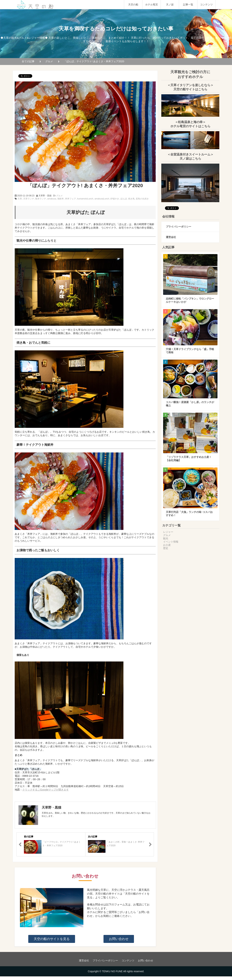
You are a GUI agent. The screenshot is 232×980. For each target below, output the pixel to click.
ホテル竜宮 (152, 5)
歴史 (166, 545)
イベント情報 (171, 538)
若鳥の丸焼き (142, 199)
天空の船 (133, 5)
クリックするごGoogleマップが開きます (45, 790)
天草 (20, 199)
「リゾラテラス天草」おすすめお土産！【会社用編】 (189, 455)
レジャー (168, 528)
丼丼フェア (71, 199)
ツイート (23, 74)
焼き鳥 (131, 199)
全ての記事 (28, 61)
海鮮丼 (61, 199)
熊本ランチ (41, 199)
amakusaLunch (102, 199)
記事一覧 (188, 5)
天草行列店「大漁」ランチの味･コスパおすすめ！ (189, 510)
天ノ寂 (170, 5)
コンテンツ (206, 5)
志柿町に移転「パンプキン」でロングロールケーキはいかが (190, 297)
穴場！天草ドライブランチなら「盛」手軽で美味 (190, 347)
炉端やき (115, 199)
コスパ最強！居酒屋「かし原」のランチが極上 (190, 400)
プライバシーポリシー (179, 223)
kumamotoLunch (85, 199)
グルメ (49, 61)
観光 (166, 535)
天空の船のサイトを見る (52, 939)
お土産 (167, 541)
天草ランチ (29, 199)
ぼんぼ (124, 199)
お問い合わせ (119, 939)
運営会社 (171, 233)
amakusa (52, 199)
